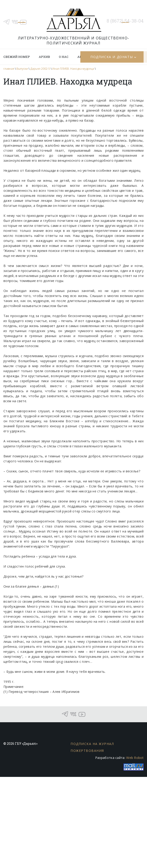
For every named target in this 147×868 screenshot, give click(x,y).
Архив (44, 57)
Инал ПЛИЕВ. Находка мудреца (73, 69)
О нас (64, 57)
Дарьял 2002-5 (40, 69)
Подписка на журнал (92, 744)
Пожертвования (87, 751)
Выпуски (22, 69)
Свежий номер (17, 57)
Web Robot (135, 758)
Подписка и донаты (112, 57)
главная (9, 69)
